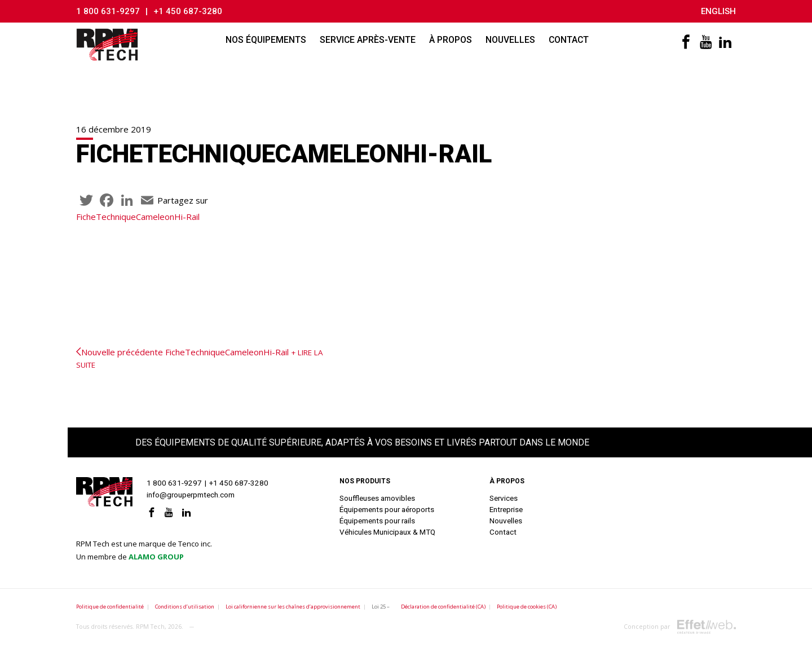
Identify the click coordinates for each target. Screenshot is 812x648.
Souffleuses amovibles (377, 498)
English (718, 11)
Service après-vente (368, 40)
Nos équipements (266, 40)
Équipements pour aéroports (387, 509)
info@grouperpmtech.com (191, 495)
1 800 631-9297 (108, 11)
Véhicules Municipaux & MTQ (387, 532)
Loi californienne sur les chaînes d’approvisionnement (293, 607)
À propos (451, 40)
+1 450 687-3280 (188, 11)
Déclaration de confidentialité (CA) (443, 607)
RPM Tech (150, 627)
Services (504, 498)
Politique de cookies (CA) (527, 607)
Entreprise (506, 509)
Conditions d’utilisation (185, 607)
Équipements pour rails (377, 521)
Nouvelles (510, 40)
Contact (569, 40)
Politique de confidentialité (110, 607)
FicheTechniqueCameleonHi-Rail (138, 217)
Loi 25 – (381, 607)
